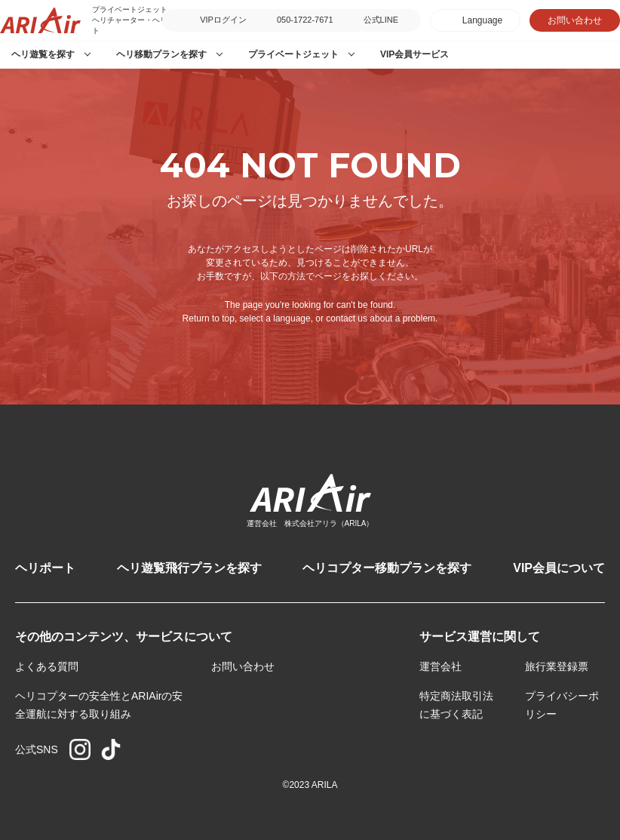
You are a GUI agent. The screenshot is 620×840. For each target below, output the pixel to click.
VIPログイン (223, 20)
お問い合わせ (575, 20)
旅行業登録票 (557, 666)
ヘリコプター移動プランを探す (387, 568)
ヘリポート (45, 568)
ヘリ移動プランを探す (161, 54)
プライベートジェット (293, 54)
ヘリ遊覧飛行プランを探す (189, 568)
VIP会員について (559, 568)
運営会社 (440, 666)
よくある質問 (47, 666)
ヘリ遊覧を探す (43, 54)
